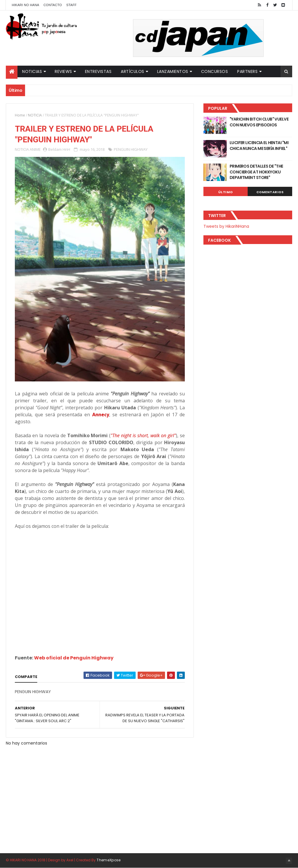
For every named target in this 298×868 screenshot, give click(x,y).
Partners (247, 71)
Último (226, 192)
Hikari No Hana (25, 5)
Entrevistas (98, 71)
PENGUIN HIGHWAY (131, 149)
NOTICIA (35, 115)
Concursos (215, 71)
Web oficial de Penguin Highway (74, 658)
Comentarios (270, 192)
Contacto (53, 5)
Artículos (133, 71)
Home (20, 115)
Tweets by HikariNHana (226, 226)
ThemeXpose (109, 860)
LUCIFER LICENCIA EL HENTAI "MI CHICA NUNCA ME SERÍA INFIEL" (259, 146)
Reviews (63, 71)
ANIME (35, 149)
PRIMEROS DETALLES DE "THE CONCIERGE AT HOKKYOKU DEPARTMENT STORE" (256, 172)
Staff (72, 5)
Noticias (32, 71)
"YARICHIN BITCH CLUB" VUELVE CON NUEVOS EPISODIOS (259, 122)
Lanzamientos (173, 71)
